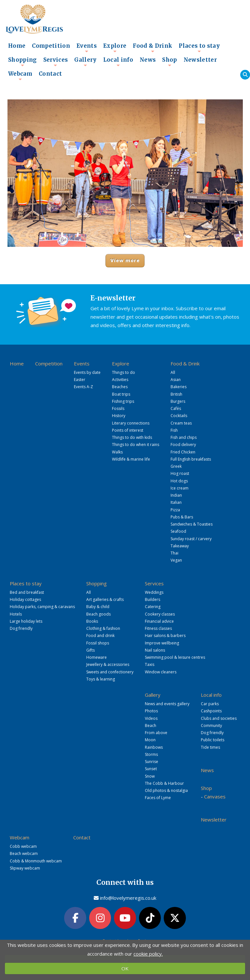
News (148, 60)
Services (56, 62)
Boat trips (121, 394)
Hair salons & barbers (165, 636)
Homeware (97, 657)
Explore (115, 48)
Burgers (178, 401)
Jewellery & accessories (108, 664)
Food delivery (183, 445)
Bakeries (179, 387)
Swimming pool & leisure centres (175, 657)
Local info (118, 62)
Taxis (150, 664)
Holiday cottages (25, 599)
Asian (176, 380)
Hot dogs (179, 481)
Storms (151, 754)
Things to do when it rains (136, 445)
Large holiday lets (26, 621)
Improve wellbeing (162, 643)
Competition (51, 46)
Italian (176, 502)
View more (125, 260)
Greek (176, 466)
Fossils (118, 408)
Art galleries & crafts (105, 599)
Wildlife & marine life (131, 459)
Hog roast (180, 473)
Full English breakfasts (191, 459)
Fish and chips (184, 437)
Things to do (124, 372)
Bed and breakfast (27, 592)
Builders (153, 599)
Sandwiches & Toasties (192, 524)
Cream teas (181, 423)
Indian (176, 495)
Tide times (210, 747)
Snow (150, 776)
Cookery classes (160, 614)
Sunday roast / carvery (191, 539)
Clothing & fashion (103, 628)
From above (156, 733)
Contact (50, 74)
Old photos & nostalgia (166, 790)
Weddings (154, 592)
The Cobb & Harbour (164, 783)
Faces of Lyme (158, 798)
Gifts (90, 650)
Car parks (210, 704)
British (176, 394)
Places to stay (199, 48)
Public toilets (213, 740)
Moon (150, 740)
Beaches (120, 387)
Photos (151, 711)
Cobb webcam (23, 846)
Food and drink (100, 636)
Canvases (215, 796)
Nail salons (155, 650)
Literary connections (131, 423)
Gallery (85, 62)
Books (92, 621)
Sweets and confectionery (110, 672)
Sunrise (152, 762)
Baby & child (98, 607)
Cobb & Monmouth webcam (36, 861)
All (173, 372)
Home (17, 46)
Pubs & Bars (182, 517)
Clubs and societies (219, 718)
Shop (169, 62)
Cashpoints (211, 711)
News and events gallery (167, 704)
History (119, 416)
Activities (120, 380)
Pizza (175, 510)
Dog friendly (21, 628)
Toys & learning (101, 679)
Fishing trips (123, 401)
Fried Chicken (183, 452)
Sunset (151, 769)
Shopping (22, 62)
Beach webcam (24, 853)
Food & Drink (153, 48)
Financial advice (159, 621)
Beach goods (98, 614)
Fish (174, 430)
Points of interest (128, 430)
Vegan (176, 560)
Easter (80, 380)
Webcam (20, 76)
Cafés (176, 408)
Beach (151, 725)
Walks (117, 452)
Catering (153, 607)
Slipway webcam (25, 868)
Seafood (178, 531)
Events (87, 48)
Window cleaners (161, 672)
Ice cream (180, 488)
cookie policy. (148, 954)
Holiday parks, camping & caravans (42, 607)
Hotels (16, 614)
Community (211, 725)
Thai (174, 553)
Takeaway (180, 546)
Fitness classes (158, 628)
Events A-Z (83, 387)
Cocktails (179, 416)
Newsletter (200, 60)
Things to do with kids (132, 437)
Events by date (87, 372)
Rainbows (154, 747)
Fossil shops (98, 643)
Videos (151, 718)
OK (125, 968)
